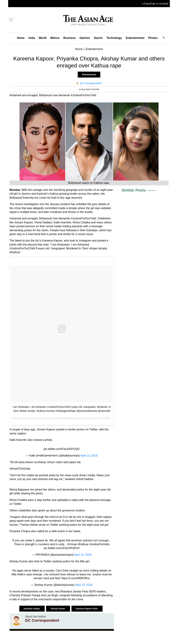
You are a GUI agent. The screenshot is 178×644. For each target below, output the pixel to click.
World (43, 38)
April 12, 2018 (84, 585)
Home (21, 38)
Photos (153, 38)
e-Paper (146, 4)
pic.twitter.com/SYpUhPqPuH (62, 548)
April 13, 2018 (89, 456)
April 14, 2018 (83, 555)
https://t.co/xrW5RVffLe (75, 578)
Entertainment (135, 38)
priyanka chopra (32, 609)
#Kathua (83, 544)
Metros (55, 38)
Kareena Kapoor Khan (42, 418)
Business (69, 38)
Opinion (85, 38)
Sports (98, 38)
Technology (114, 38)
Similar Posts (134, 190)
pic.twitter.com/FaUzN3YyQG (62, 449)
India (32, 38)
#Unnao (72, 544)
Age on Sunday (159, 4)
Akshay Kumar (58, 609)
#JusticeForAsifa (99, 544)
